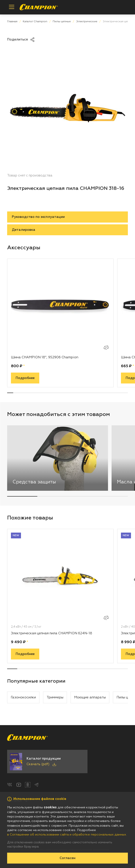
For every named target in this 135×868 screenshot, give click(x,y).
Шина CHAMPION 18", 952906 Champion (45, 357)
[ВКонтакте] (10, 785)
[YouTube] (19, 785)
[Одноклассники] (28, 785)
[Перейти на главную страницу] (39, 7)
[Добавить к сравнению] (106, 348)
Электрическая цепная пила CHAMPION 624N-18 (52, 633)
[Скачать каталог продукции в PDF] (47, 762)
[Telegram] (37, 785)
